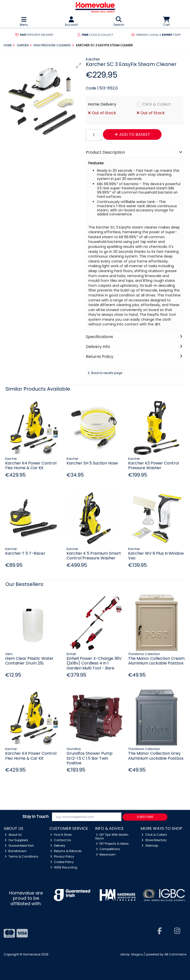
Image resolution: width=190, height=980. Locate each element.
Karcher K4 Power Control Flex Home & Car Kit (31, 465)
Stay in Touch (36, 817)
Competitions (108, 849)
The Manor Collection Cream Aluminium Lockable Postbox (156, 661)
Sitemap (150, 846)
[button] (79, 65)
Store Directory (154, 840)
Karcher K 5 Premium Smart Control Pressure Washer (94, 556)
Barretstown (16, 851)
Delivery (58, 846)
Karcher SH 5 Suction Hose (92, 463)
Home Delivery (102, 104)
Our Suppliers (16, 840)
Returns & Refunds (66, 851)
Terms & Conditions (22, 856)
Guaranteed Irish (19, 846)
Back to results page (107, 373)
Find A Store (61, 835)
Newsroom (106, 854)
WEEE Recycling (64, 867)
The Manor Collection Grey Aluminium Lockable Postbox (156, 756)
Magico (137, 954)
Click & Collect (157, 104)
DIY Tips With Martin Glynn (112, 836)
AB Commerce (175, 954)
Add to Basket (132, 134)
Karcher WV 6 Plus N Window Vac (156, 556)
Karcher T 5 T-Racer (25, 553)
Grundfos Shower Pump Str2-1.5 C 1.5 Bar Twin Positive (90, 758)
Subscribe (145, 817)
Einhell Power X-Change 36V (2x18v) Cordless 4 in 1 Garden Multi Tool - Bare (94, 663)
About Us (13, 835)
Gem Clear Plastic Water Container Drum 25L (29, 661)
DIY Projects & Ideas (112, 844)
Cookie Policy (62, 862)
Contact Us (61, 840)
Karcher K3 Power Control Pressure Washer (154, 465)
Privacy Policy (62, 856)
